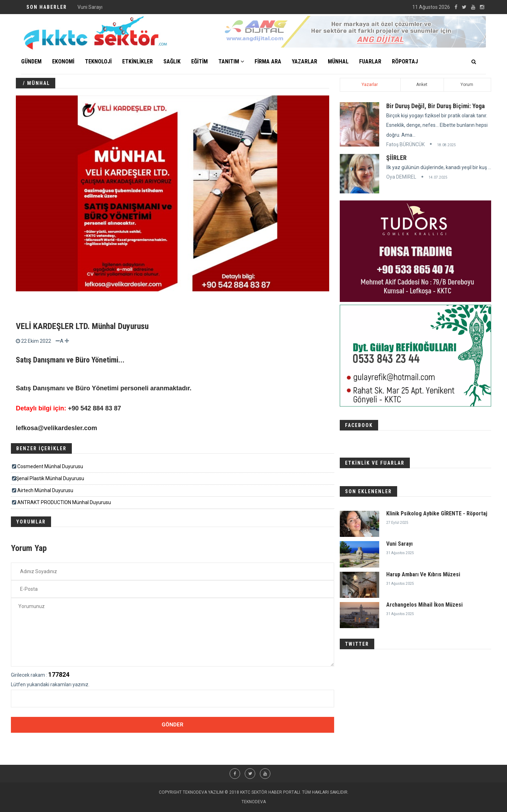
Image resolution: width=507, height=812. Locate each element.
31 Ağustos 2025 (400, 553)
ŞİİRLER (396, 158)
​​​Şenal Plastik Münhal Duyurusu (50, 478)
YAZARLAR (305, 61)
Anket (422, 85)
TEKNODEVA (254, 802)
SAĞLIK (172, 61)
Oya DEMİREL (401, 177)
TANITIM (231, 61)
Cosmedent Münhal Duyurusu (50, 466)
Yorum (467, 85)
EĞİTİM (199, 61)
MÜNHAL (338, 61)
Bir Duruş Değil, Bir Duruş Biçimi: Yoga (436, 106)
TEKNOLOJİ (98, 61)
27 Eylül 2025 (397, 523)
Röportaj (405, 61)
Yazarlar (370, 85)
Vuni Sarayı (399, 544)
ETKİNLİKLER (137, 61)
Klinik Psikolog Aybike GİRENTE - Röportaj (123, 7)
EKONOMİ (63, 61)
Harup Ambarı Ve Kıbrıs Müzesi (423, 574)
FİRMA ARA (268, 61)
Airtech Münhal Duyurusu (45, 490)
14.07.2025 (438, 177)
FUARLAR (370, 61)
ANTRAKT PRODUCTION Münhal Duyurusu (64, 502)
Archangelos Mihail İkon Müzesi (424, 605)
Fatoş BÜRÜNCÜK (405, 144)
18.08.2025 (446, 145)
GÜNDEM (31, 61)
